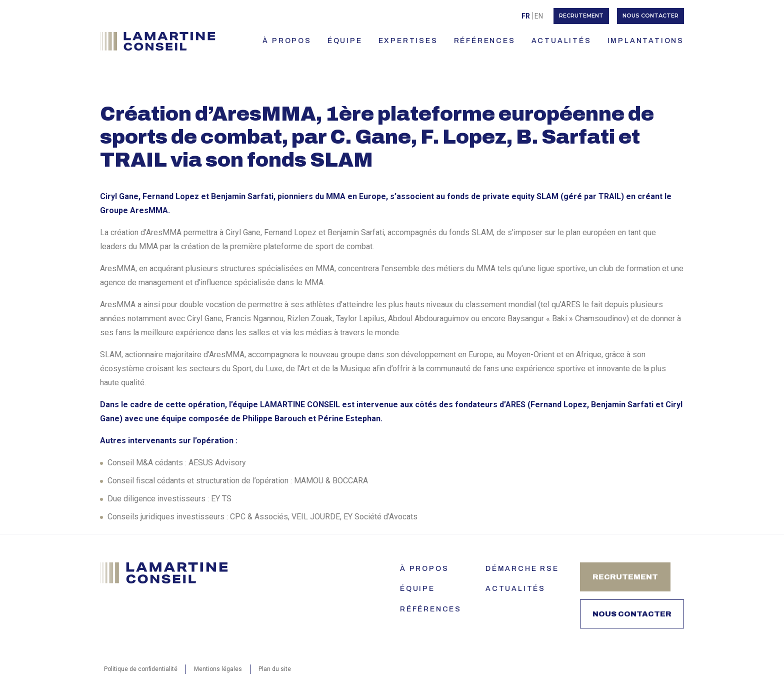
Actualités (515, 589)
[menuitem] (526, 16)
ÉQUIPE (345, 41)
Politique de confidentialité (141, 669)
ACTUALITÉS (561, 41)
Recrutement (581, 16)
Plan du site (275, 669)
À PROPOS (287, 41)
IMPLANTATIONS (646, 41)
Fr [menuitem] (526, 16)
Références (431, 609)
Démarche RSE (522, 569)
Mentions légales (218, 669)
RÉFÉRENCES (485, 41)
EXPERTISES (408, 41)
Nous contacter (650, 16)
